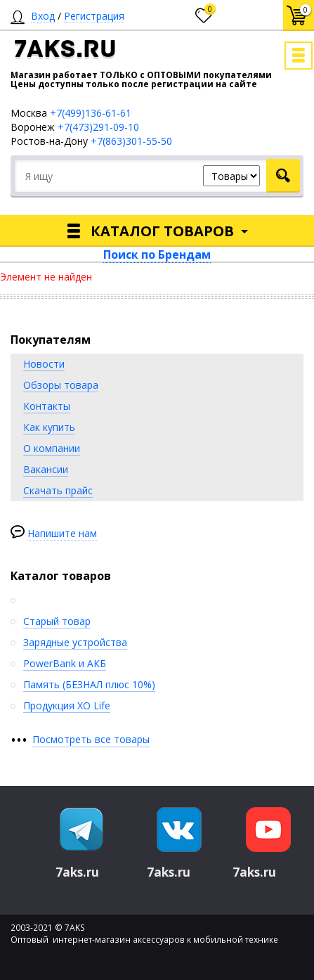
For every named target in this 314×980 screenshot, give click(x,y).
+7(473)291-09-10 (98, 127)
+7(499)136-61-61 (91, 113)
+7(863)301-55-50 (131, 141)
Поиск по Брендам (157, 254)
